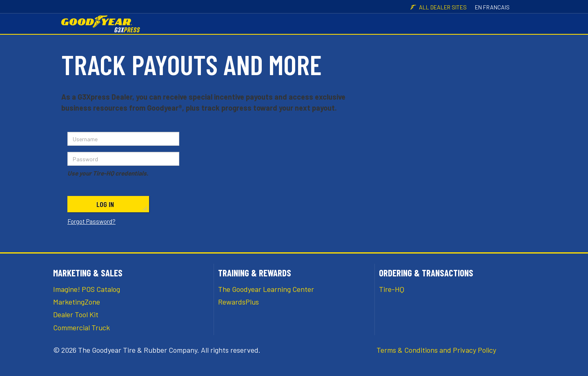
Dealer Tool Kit (76, 314)
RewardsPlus (238, 302)
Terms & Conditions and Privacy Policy (436, 350)
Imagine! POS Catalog (87, 289)
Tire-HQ (392, 289)
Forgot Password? (91, 221)
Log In (105, 204)
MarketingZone (77, 302)
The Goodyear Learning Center (266, 289)
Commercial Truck (81, 327)
